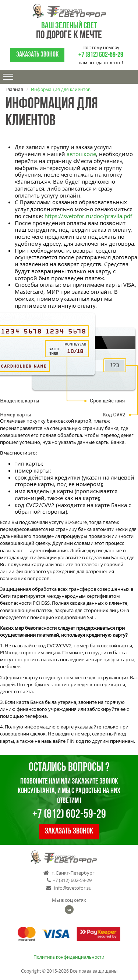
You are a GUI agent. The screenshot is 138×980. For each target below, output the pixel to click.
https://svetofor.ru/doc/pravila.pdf (88, 216)
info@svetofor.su (69, 888)
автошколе (81, 154)
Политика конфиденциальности (69, 957)
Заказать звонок (37, 55)
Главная (14, 89)
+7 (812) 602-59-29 (101, 55)
